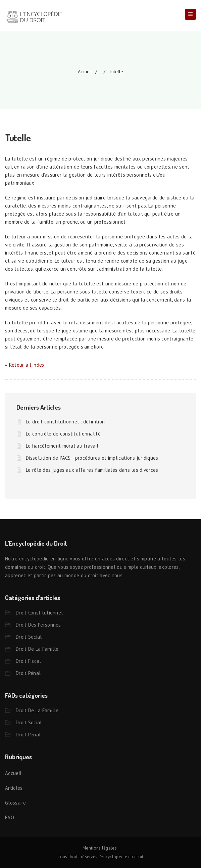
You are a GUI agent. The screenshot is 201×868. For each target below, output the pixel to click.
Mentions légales (100, 848)
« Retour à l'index (25, 365)
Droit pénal (28, 673)
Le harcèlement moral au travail (62, 446)
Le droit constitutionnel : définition (65, 422)
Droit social (29, 637)
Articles (14, 788)
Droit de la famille (37, 649)
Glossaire (16, 803)
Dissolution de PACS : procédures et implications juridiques (92, 458)
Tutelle (116, 72)
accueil (85, 72)
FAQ (10, 817)
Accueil (13, 773)
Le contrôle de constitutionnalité (63, 434)
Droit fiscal (29, 661)
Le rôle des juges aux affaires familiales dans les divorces (92, 470)
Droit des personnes (38, 625)
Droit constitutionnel (39, 613)
